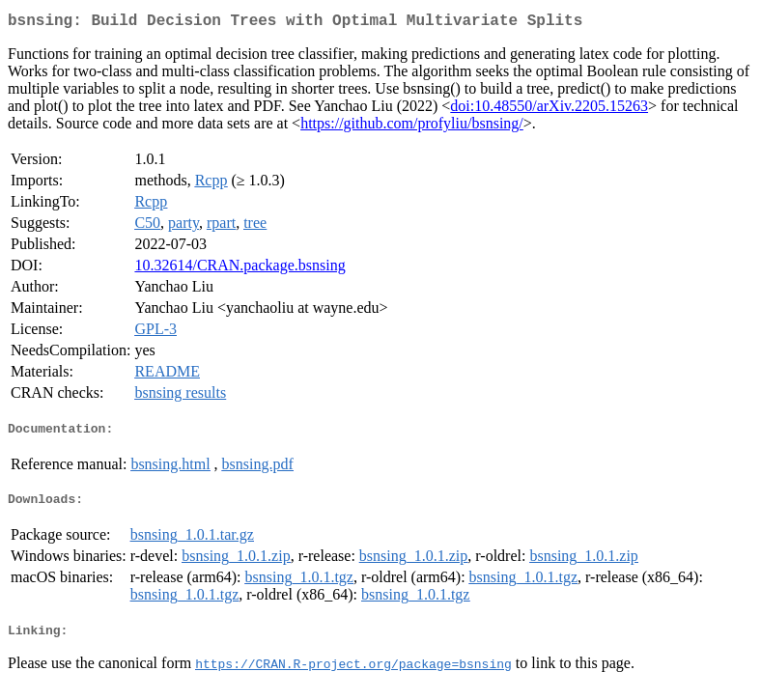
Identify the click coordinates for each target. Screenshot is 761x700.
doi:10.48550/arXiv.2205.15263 (549, 110)
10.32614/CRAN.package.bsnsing (240, 269)
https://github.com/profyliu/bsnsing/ (412, 127)
